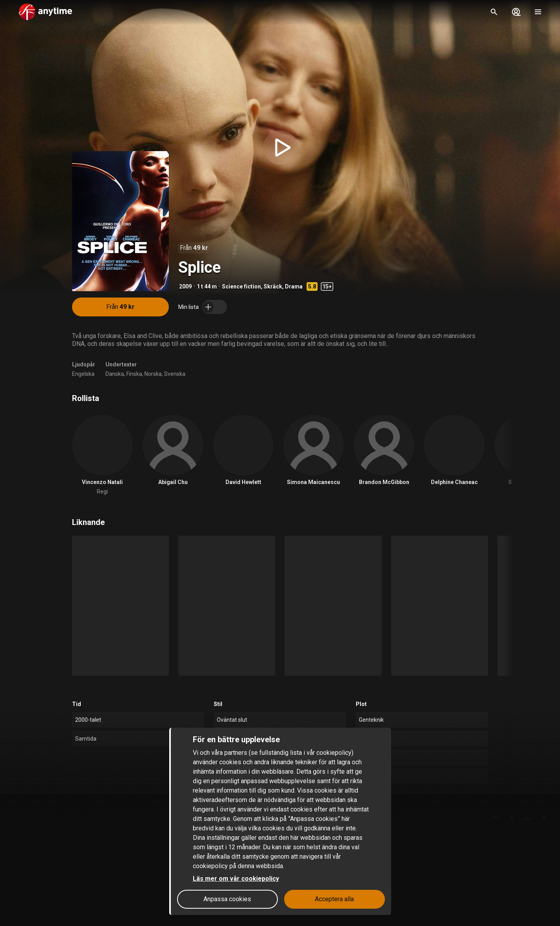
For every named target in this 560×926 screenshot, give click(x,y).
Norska (153, 374)
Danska (115, 374)
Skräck (273, 286)
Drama (294, 286)
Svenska (175, 374)
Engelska (83, 374)
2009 (185, 286)
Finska (134, 374)
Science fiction (241, 286)
